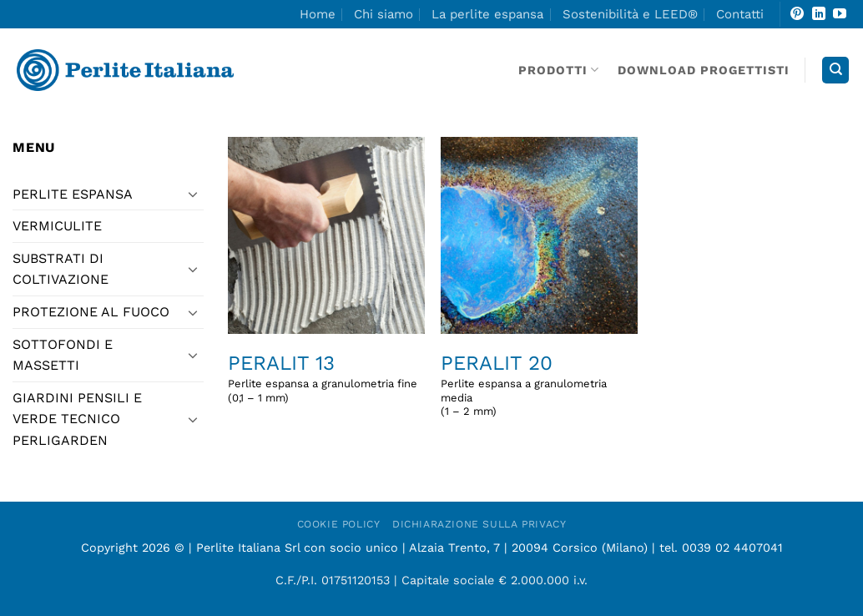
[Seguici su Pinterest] (797, 15)
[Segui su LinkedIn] (819, 15)
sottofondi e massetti (63, 355)
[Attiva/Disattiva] (194, 194)
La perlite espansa (487, 14)
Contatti (740, 14)
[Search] (835, 71)
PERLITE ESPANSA (73, 194)
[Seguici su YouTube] (840, 15)
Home (318, 14)
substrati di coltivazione (61, 269)
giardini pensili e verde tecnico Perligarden (77, 419)
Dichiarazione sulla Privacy (479, 524)
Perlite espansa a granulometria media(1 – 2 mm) (524, 398)
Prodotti (559, 70)
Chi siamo (384, 14)
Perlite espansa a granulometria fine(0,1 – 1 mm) (323, 391)
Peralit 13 (281, 363)
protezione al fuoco (91, 312)
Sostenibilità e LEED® (630, 14)
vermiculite (57, 226)
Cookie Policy (339, 524)
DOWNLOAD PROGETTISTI (704, 70)
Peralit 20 (497, 363)
